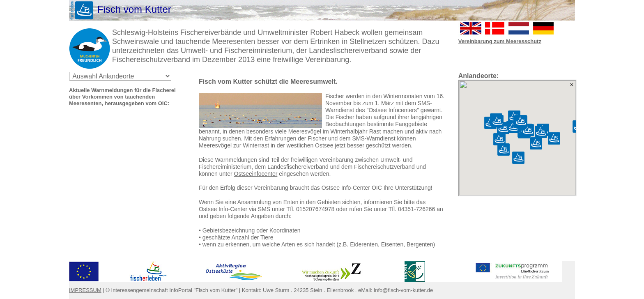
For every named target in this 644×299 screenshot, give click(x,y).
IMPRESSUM (85, 290)
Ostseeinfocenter (256, 174)
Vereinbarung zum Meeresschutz (500, 41)
